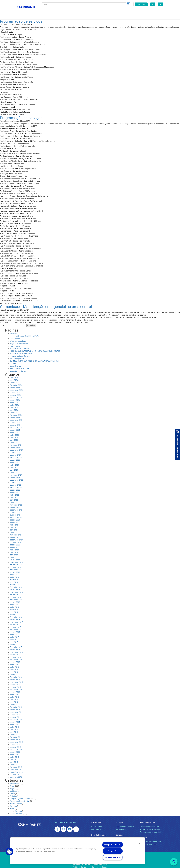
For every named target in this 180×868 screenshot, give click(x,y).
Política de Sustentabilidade (21, 350)
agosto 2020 (15, 542)
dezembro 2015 (16, 679)
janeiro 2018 (15, 617)
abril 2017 (14, 639)
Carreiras (100, 11)
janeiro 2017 (15, 647)
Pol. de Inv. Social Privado (150, 826)
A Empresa (96, 820)
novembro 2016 (16, 652)
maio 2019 (14, 577)
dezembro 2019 (16, 559)
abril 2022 (14, 497)
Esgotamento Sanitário (19, 341)
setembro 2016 (16, 657)
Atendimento (15, 781)
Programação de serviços (21, 18)
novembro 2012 (16, 769)
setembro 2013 (16, 747)
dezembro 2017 (16, 619)
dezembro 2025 (16, 387)
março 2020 (15, 554)
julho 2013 (14, 752)
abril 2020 (14, 552)
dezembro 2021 (16, 507)
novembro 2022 (16, 479)
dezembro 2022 (16, 477)
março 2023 (15, 469)
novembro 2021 (16, 509)
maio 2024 (14, 434)
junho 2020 (14, 547)
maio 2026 (14, 375)
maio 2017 (14, 637)
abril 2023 (14, 467)
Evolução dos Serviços (19, 368)
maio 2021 (14, 524)
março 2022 (15, 499)
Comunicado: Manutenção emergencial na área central (46, 304)
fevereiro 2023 (16, 472)
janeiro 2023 (15, 474)
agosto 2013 (15, 749)
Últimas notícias (16, 811)
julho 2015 (14, 692)
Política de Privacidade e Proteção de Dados (90, 864)
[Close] (140, 844)
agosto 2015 (15, 689)
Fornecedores (113, 11)
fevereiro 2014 (16, 734)
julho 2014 (14, 722)
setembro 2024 (16, 425)
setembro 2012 (16, 774)
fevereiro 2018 (16, 614)
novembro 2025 (16, 390)
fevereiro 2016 (16, 674)
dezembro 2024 (16, 417)
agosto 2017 (15, 629)
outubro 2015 (15, 684)
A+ (153, 4)
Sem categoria (16, 801)
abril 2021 (14, 527)
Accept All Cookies (113, 845)
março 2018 (15, 612)
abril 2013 (14, 759)
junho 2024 (14, 432)
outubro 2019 (15, 564)
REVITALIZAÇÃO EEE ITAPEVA (27, 333)
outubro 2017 (15, 624)
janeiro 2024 (15, 444)
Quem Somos (15, 363)
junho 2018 (14, 604)
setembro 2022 (16, 484)
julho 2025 (14, 400)
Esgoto (13, 786)
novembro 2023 (16, 449)
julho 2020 (14, 544)
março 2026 (15, 380)
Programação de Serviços (20, 353)
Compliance (96, 826)
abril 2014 (14, 729)
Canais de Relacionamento (151, 839)
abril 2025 (14, 407)
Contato (126, 11)
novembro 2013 (16, 742)
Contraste (141, 4)
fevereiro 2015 (16, 704)
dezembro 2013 (16, 739)
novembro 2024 (16, 420)
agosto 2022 (15, 487)
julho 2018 (14, 602)
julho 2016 (14, 662)
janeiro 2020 (15, 557)
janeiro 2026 (15, 385)
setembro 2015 (16, 687)
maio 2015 (14, 697)
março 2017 (15, 642)
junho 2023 (14, 462)
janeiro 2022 (15, 504)
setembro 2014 (16, 717)
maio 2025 (14, 405)
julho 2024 (14, 430)
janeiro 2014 (15, 737)
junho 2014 (14, 724)
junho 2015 (14, 694)
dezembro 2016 (16, 649)
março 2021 (15, 529)
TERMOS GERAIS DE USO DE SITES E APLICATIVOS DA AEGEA (34, 358)
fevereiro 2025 (16, 412)
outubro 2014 (15, 714)
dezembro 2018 (16, 589)
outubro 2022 (15, 482)
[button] (10, 852)
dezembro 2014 (16, 709)
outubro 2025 (15, 392)
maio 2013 (14, 757)
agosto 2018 (15, 599)
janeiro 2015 (15, 707)
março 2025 (15, 410)
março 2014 (15, 732)
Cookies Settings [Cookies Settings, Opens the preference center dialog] (113, 857)
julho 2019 (14, 572)
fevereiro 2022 (16, 502)
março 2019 (15, 582)
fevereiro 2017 (16, 644)
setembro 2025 (16, 395)
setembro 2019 (16, 567)
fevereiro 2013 (16, 764)
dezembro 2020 (16, 537)
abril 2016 (14, 669)
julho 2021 (14, 519)
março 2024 (15, 439)
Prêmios (13, 793)
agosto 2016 (15, 659)
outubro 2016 (15, 654)
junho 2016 (14, 664)
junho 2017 (14, 634)
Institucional (15, 788)
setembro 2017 (16, 627)
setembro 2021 (16, 514)
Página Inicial (15, 343)
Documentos (15, 336)
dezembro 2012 (16, 767)
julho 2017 (14, 632)
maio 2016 (14, 667)
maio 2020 (14, 549)
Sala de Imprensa (17, 355)
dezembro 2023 (16, 447)
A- (160, 4)
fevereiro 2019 (16, 584)
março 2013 (15, 762)
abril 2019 (14, 579)
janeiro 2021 (15, 534)
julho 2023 (14, 459)
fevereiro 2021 (16, 532)
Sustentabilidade (147, 820)
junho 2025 (14, 402)
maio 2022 (14, 494)
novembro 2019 (16, 562)
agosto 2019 (15, 569)
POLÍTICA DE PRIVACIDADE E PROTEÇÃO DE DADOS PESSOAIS (35, 348)
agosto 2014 (15, 719)
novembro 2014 (16, 712)
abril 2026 (14, 377)
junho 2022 (14, 492)
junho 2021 (14, 522)
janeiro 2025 (15, 415)
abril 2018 (14, 609)
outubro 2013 (15, 744)
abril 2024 (14, 437)
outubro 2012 (15, 772)
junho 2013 (14, 754)
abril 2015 (14, 699)
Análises (13, 331)
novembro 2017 (16, 622)
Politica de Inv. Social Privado (21, 346)
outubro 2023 (15, 452)
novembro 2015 (16, 682)
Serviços (13, 803)
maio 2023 (14, 464)
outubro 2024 (15, 422)
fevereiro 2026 (16, 382)
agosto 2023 (15, 457)
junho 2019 (14, 574)
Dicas (12, 783)
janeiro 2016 (15, 677)
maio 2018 (14, 607)
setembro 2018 (16, 597)
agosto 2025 (15, 397)
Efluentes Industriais (18, 338)
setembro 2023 (16, 454)
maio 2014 (14, 727)
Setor (12, 806)
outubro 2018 (15, 594)
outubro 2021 (15, 512)
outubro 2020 (15, 539)
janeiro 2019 (15, 587)
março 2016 (15, 672)
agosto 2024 (15, 427)
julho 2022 (14, 489)
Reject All (113, 851)
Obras (12, 791)
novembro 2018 (16, 592)
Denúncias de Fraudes (149, 842)
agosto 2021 (15, 517)
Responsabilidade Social (20, 365)
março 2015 (15, 702)
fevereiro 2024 (16, 442)
